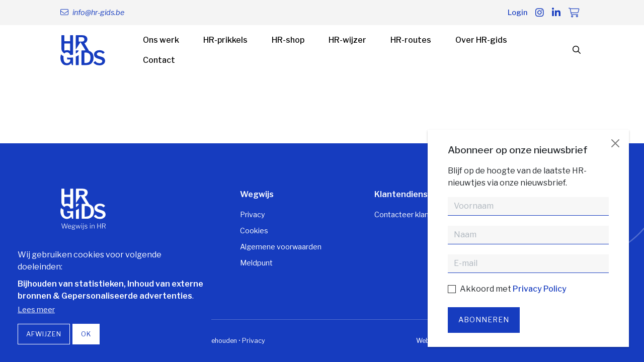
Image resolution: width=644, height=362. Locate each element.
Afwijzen (44, 334)
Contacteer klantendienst (418, 215)
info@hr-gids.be (98, 13)
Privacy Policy (540, 289)
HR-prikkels (225, 40)
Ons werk (161, 40)
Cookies (254, 231)
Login (517, 13)
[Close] (615, 143)
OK (86, 334)
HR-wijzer (347, 40)
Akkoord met (513, 289)
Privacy (253, 215)
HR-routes (411, 40)
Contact (159, 60)
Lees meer (36, 310)
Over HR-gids (481, 40)
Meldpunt (256, 263)
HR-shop (288, 40)
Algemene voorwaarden (281, 247)
